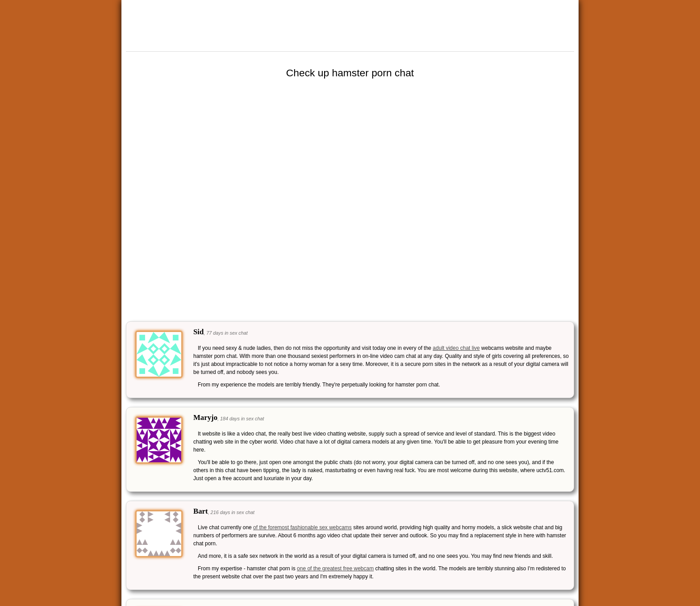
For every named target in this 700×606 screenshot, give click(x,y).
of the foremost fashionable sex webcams (302, 527)
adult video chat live (456, 348)
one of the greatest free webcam (335, 569)
